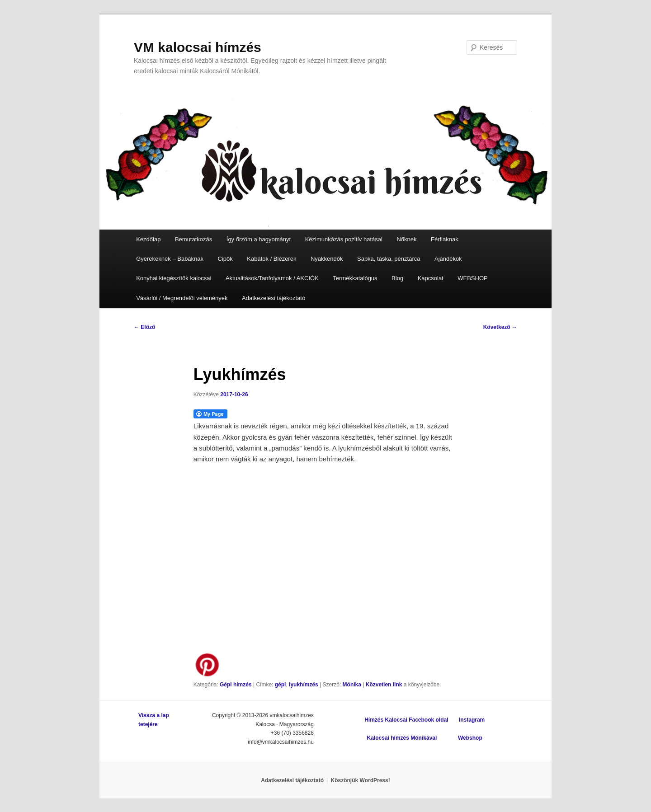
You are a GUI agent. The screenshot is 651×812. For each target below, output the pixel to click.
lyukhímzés (304, 685)
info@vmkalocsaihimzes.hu (281, 742)
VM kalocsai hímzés (198, 47)
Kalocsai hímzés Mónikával (402, 738)
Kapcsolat (431, 278)
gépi (281, 685)
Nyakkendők (327, 259)
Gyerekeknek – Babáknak (170, 259)
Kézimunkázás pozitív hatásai (344, 239)
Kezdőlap (148, 239)
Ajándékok (448, 259)
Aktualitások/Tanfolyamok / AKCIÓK (272, 278)
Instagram (472, 720)
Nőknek (406, 239)
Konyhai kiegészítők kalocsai (174, 278)
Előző (144, 327)
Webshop (470, 738)
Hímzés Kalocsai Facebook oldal (406, 720)
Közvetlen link (385, 685)
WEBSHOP (472, 278)
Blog (397, 278)
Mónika (352, 685)
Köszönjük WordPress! (361, 780)
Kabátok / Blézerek (271, 259)
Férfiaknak (445, 239)
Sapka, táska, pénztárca (389, 259)
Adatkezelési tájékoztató (274, 298)
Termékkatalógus (355, 278)
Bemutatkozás (193, 239)
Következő (500, 327)
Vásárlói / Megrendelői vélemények (182, 298)
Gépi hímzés (236, 685)
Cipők (225, 259)
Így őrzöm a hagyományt (259, 239)
